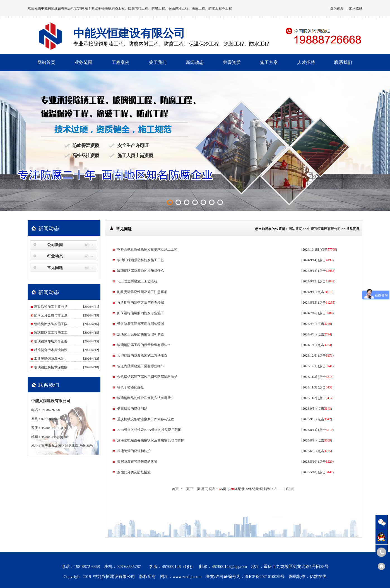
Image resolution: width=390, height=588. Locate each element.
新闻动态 (195, 62)
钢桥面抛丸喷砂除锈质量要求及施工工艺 (147, 249)
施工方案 (269, 62)
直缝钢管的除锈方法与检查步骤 (141, 303)
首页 (175, 489)
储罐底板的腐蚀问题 (132, 409)
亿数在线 (318, 577)
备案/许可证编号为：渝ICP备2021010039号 (245, 577)
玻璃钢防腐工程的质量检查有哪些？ (144, 345)
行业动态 (55, 256)
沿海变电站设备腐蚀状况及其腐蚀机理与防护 (151, 440)
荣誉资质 (232, 62)
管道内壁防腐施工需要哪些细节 (141, 366)
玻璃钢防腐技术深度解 (51, 367)
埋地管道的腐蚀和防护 (134, 451)
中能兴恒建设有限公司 (58, 8)
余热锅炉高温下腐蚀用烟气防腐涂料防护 (147, 377)
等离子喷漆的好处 (131, 387)
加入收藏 (356, 8)
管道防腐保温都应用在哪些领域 (141, 324)
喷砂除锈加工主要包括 (51, 307)
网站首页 (46, 62)
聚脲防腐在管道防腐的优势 (137, 462)
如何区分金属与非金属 (51, 315)
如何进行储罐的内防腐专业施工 (141, 313)
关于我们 (158, 62)
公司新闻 (55, 245)
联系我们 (343, 62)
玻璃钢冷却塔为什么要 (51, 341)
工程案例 (121, 62)
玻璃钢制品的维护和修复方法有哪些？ (146, 398)
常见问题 (55, 268)
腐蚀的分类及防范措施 (134, 472)
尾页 (204, 489)
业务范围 (83, 62)
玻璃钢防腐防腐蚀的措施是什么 (141, 271)
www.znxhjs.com (187, 577)
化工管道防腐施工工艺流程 (137, 281)
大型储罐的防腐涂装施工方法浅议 (142, 356)
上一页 (184, 489)
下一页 (195, 489)
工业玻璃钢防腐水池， (51, 359)
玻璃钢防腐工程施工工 (51, 333)
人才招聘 (306, 62)
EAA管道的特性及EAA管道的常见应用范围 (149, 430)
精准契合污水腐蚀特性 (51, 350)
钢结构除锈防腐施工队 (51, 324)
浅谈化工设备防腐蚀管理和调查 (141, 334)
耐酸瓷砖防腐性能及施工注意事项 (142, 292)
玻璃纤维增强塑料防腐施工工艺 (141, 260)
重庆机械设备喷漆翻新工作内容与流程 (146, 419)
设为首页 (337, 8)
